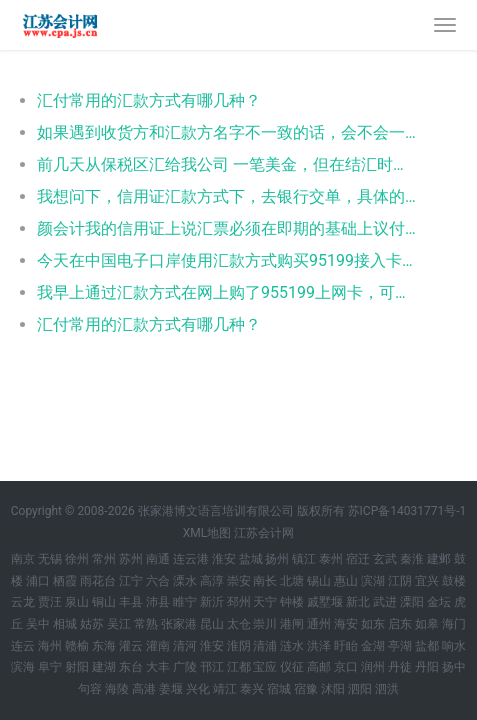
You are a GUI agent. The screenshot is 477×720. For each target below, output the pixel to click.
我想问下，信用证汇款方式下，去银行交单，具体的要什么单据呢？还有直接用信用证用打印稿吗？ (228, 196)
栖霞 (65, 581)
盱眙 (346, 646)
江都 (239, 667)
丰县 (131, 602)
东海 (104, 646)
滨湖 (373, 581)
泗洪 (387, 689)
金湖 (373, 646)
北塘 (292, 581)
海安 (346, 624)
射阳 (77, 667)
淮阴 (239, 646)
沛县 (158, 602)
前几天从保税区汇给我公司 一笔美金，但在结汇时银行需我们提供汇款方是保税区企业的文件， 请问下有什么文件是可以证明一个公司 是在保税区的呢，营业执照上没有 (228, 164)
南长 (265, 581)
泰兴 (252, 689)
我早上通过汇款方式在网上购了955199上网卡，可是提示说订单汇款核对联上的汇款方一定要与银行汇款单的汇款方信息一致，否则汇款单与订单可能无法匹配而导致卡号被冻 (228, 292)
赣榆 (77, 646)
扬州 (277, 559)
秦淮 (412, 559)
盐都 (427, 646)
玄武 (385, 559)
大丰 (158, 667)
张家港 (179, 624)
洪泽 (319, 646)
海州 (50, 646)
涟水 (292, 646)
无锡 (50, 559)
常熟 (146, 624)
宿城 (279, 689)
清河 (185, 646)
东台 (131, 667)
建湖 (104, 667)
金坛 (439, 602)
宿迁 (358, 559)
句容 (90, 689)
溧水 (185, 581)
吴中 (38, 624)
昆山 (212, 624)
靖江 (225, 689)
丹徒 (400, 667)
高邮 (319, 667)
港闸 (292, 624)
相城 (65, 624)
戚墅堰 (325, 602)
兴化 (198, 689)
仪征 (292, 667)
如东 (373, 624)
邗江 (212, 667)
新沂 (212, 602)
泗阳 (360, 689)
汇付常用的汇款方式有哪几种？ (149, 100)
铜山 (104, 602)
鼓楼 (454, 581)
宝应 (265, 667)
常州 (104, 559)
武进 (385, 602)
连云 (23, 646)
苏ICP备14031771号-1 (407, 511)
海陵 (117, 689)
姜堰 (171, 689)
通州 (319, 624)
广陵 (185, 667)
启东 (400, 624)
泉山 (77, 602)
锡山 (319, 581)
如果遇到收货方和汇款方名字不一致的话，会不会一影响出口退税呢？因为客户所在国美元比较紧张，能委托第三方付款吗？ (228, 132)
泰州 (331, 559)
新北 (358, 602)
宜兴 (427, 581)
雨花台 (98, 581)
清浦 (265, 646)
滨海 (23, 667)
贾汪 (50, 602)
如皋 (427, 624)
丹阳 (427, 667)
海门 (454, 624)
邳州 (239, 602)
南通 (158, 559)
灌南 (158, 646)
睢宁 (185, 602)
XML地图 (207, 533)
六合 (158, 581)
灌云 (131, 646)
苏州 (131, 559)
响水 (454, 646)
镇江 (304, 559)
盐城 (251, 559)
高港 (144, 689)
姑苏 (92, 624)
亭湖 (400, 646)
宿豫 (306, 689)
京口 (346, 667)
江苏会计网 (264, 533)
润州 (373, 667)
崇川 (265, 624)
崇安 (239, 581)
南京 (23, 559)
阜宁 (50, 667)
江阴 (400, 581)
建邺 (439, 559)
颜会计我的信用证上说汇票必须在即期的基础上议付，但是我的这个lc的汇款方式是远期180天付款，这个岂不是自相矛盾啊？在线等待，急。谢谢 (228, 228)
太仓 (239, 624)
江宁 (131, 581)
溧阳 (412, 602)
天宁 (265, 602)
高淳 (212, 581)
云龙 (23, 602)
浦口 (38, 581)
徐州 (77, 559)
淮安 (224, 559)
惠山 (346, 581)
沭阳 (333, 689)
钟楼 (292, 602)
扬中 (454, 667)
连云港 (191, 559)
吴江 (119, 624)
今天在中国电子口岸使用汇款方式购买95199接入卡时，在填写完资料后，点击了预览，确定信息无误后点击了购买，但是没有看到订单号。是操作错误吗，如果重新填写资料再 (228, 260)
